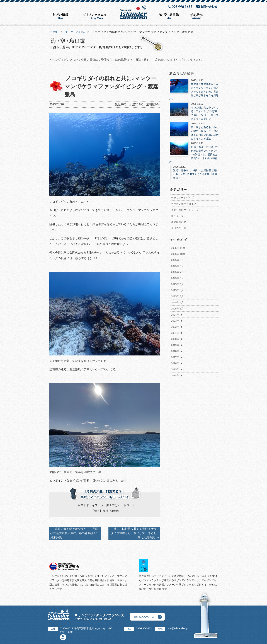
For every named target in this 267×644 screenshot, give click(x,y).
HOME (54, 32)
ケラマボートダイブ (182, 198)
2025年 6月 (177, 278)
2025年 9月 (177, 260)
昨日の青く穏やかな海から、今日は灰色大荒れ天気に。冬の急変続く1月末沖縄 (74, 533)
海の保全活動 (179, 222)
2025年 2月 (177, 303)
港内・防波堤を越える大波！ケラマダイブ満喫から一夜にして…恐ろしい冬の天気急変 (135, 533)
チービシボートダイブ (184, 204)
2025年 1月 (177, 309)
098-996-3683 (144, 628)
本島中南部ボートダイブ (185, 210)
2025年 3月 (177, 297)
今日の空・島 (179, 228)
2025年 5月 (177, 284)
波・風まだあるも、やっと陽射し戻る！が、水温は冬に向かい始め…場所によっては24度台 (194, 131)
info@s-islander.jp (178, 628)
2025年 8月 (177, 266)
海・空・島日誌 (75, 32)
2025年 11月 (178, 248)
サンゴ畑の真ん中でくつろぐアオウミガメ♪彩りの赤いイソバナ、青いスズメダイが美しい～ (194, 111)
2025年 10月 (178, 254)
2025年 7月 (177, 272)
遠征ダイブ (177, 216)
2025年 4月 (177, 290)
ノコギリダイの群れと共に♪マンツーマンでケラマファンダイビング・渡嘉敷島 (111, 86)
